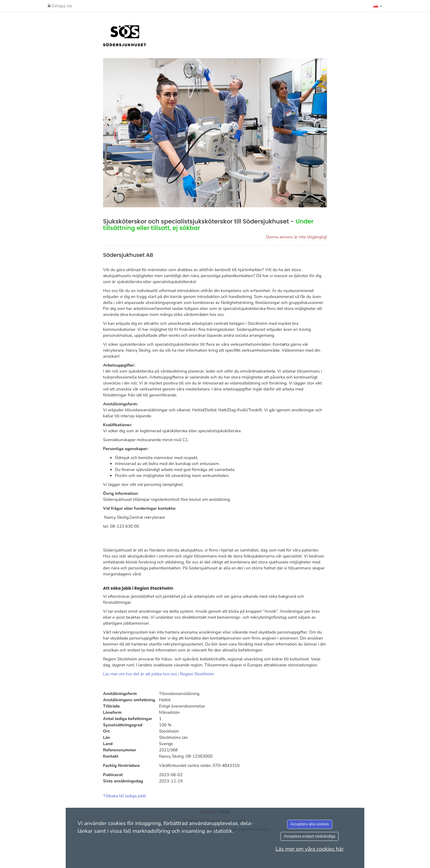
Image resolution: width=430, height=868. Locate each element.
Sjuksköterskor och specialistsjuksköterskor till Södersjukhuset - (208, 225)
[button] (378, 6)
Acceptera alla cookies (310, 824)
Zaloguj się (60, 6)
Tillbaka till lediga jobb (125, 796)
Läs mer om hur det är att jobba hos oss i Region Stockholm (159, 674)
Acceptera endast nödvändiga (310, 836)
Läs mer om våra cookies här (310, 849)
